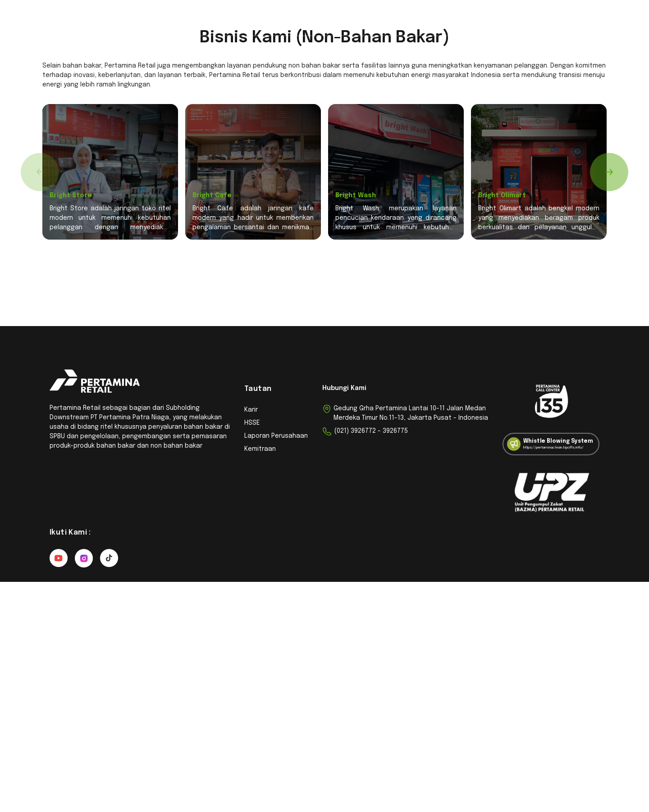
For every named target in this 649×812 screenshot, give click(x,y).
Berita (351, 19)
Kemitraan (230, 19)
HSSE (252, 653)
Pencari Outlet (178, 19)
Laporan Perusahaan (276, 666)
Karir (381, 19)
